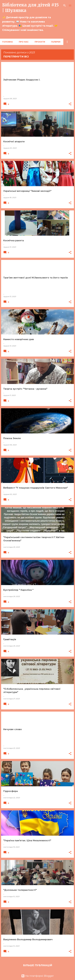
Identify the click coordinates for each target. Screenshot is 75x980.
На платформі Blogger (37, 976)
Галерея (56, 42)
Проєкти (40, 42)
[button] (70, 104)
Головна (7, 42)
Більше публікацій (38, 965)
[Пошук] (65, 5)
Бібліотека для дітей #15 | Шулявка (30, 8)
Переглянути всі (16, 57)
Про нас (24, 42)
